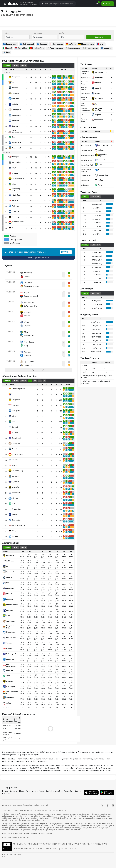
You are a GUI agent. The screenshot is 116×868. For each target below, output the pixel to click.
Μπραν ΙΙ (13, 465)
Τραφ (12, 504)
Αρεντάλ (13, 449)
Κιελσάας (13, 515)
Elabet (22, 791)
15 (40, 381)
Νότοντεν (13, 498)
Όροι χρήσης (28, 805)
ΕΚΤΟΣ (24, 65)
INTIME (26, 837)
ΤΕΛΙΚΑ (85, 197)
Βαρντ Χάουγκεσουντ (17, 526)
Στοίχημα (22, 4)
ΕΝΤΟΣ (16, 65)
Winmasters (69, 791)
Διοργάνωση (37, 33)
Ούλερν (13, 531)
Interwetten (58, 791)
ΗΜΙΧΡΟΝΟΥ (95, 197)
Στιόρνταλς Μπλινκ (17, 389)
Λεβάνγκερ (14, 405)
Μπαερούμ (14, 487)
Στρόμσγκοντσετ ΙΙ (17, 454)
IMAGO (20, 837)
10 (35, 381)
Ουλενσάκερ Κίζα (16, 471)
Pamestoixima (32, 791)
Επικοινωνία (7, 805)
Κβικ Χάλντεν (15, 493)
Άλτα (12, 422)
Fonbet (42, 791)
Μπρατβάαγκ (14, 411)
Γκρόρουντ (14, 482)
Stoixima (22, 3)
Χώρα (7, 33)
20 (45, 381)
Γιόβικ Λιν (13, 460)
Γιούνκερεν (14, 536)
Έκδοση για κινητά (41, 805)
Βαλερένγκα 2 (15, 438)
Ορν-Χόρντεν (14, 443)
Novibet (5, 791)
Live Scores (33, 4)
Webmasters (17, 805)
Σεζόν (61, 33)
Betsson (78, 791)
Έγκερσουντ (14, 400)
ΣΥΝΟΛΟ (7, 65)
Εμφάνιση (99, 37)
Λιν (11, 394)
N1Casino (6, 793)
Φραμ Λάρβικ (14, 520)
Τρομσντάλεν (15, 509)
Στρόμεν (13, 433)
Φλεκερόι (13, 427)
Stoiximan (14, 791)
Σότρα (12, 416)
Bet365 (49, 791)
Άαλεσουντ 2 (15, 476)
